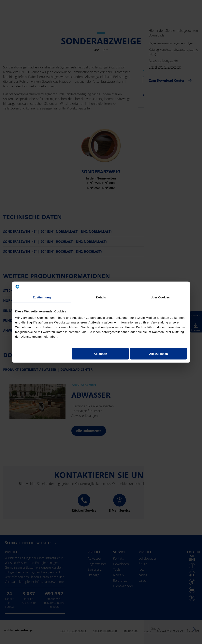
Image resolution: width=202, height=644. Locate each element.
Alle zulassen (159, 354)
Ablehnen (100, 354)
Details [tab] (101, 297)
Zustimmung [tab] (42, 297)
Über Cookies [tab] (160, 297)
